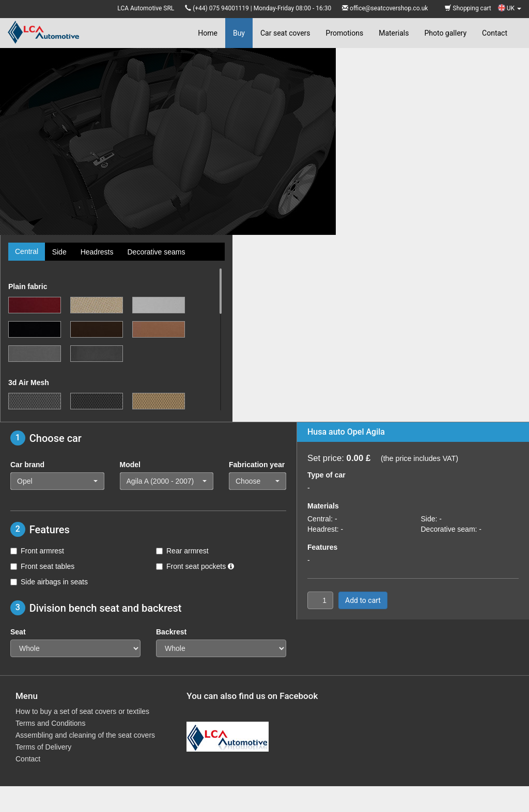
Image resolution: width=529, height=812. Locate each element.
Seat (18, 632)
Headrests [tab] (97, 252)
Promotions (345, 33)
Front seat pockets (195, 566)
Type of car (326, 475)
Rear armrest (182, 551)
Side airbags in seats (49, 582)
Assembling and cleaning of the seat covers (85, 735)
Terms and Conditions (50, 723)
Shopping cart (468, 8)
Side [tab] (59, 252)
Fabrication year (257, 465)
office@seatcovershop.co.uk (389, 8)
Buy (239, 33)
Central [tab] (27, 251)
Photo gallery (445, 33)
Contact (495, 33)
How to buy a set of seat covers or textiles (82, 711)
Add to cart (363, 600)
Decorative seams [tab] (156, 252)
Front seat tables (42, 566)
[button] (57, 481)
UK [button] (510, 8)
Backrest (171, 632)
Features (322, 547)
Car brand (27, 465)
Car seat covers (285, 33)
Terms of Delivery (43, 747)
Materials (394, 33)
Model (130, 465)
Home (208, 33)
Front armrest (37, 551)
